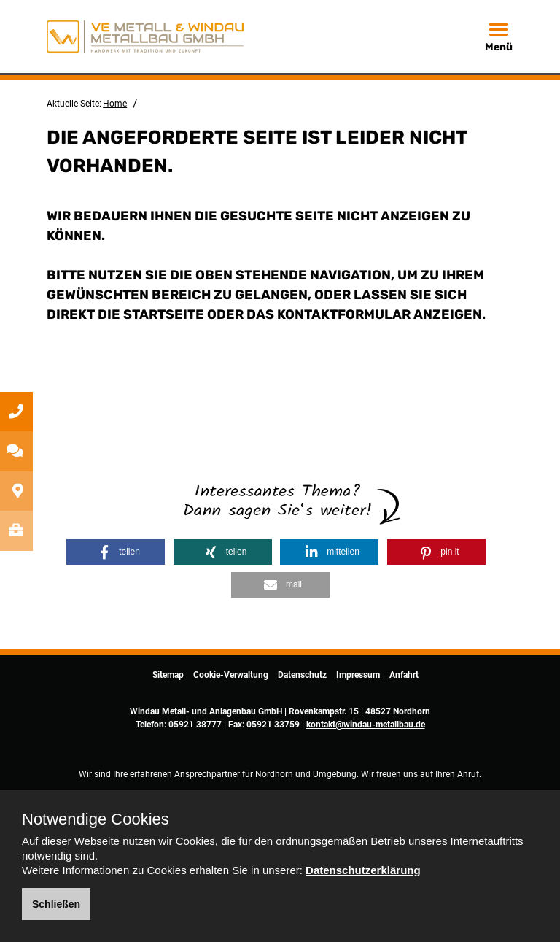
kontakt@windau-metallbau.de (366, 725)
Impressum (358, 675)
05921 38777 (195, 725)
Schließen (56, 904)
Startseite (164, 314)
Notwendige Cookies (96, 819)
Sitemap (168, 675)
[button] (116, 552)
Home (115, 104)
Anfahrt (404, 675)
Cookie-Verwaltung (231, 675)
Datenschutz (302, 675)
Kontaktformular (344, 314)
